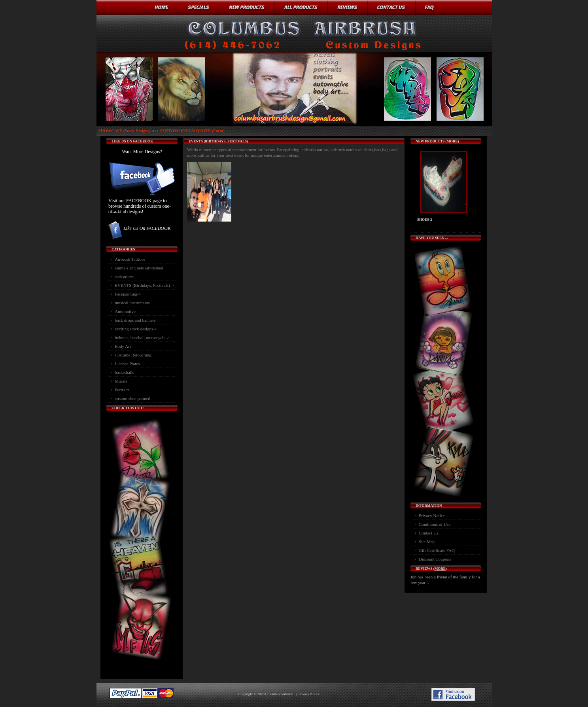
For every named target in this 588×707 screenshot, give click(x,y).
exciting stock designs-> (136, 329)
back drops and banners (135, 320)
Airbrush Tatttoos (130, 259)
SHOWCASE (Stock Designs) (125, 131)
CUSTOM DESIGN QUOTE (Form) (192, 131)
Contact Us (428, 533)
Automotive (125, 311)
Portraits (122, 390)
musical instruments (132, 303)
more (452, 141)
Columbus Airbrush (279, 694)
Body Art (123, 346)
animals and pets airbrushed (139, 268)
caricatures (124, 277)
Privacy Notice (432, 516)
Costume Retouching (133, 355)
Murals (121, 381)
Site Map (427, 542)
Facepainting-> (128, 294)
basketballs (124, 372)
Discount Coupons (435, 559)
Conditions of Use (435, 524)
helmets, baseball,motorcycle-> (142, 337)
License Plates (127, 364)
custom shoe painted (132, 398)
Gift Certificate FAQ (437, 550)
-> (144, 285)
